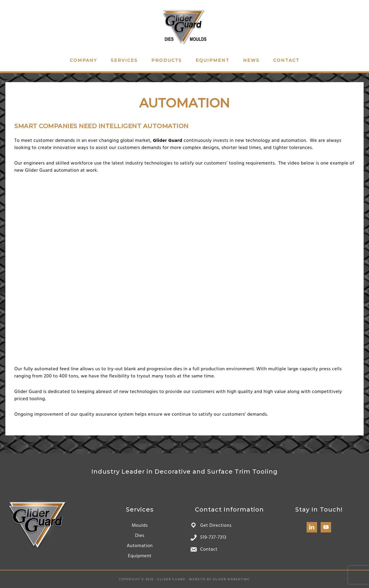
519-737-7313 (213, 538)
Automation (140, 546)
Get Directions (216, 526)
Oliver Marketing (231, 579)
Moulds (140, 526)
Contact (209, 549)
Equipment (140, 556)
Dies (140, 536)
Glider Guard (184, 26)
